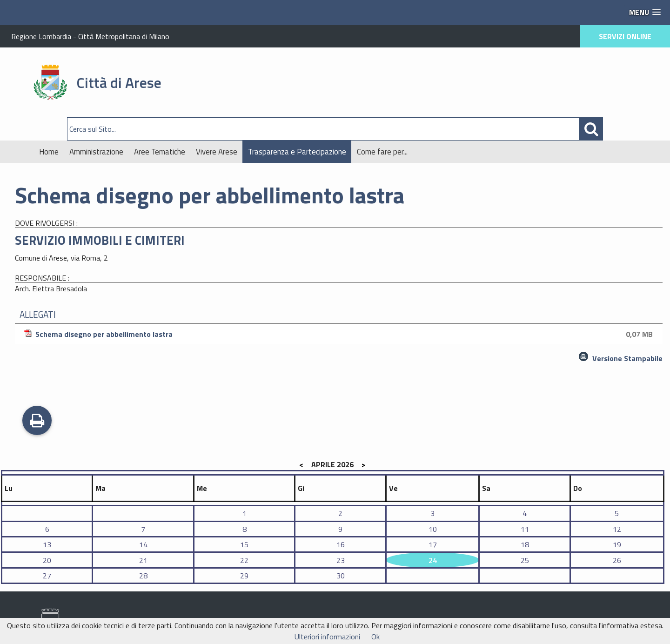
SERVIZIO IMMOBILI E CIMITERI (100, 240)
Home (49, 152)
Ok (375, 637)
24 (433, 560)
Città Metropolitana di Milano (124, 36)
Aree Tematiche (160, 152)
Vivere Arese (217, 152)
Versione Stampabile (627, 358)
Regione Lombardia (41, 36)
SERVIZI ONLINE (625, 36)
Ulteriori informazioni (327, 637)
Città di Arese (119, 82)
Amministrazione (96, 152)
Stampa (37, 422)
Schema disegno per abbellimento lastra (340, 334)
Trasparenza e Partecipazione (297, 152)
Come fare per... (382, 152)
